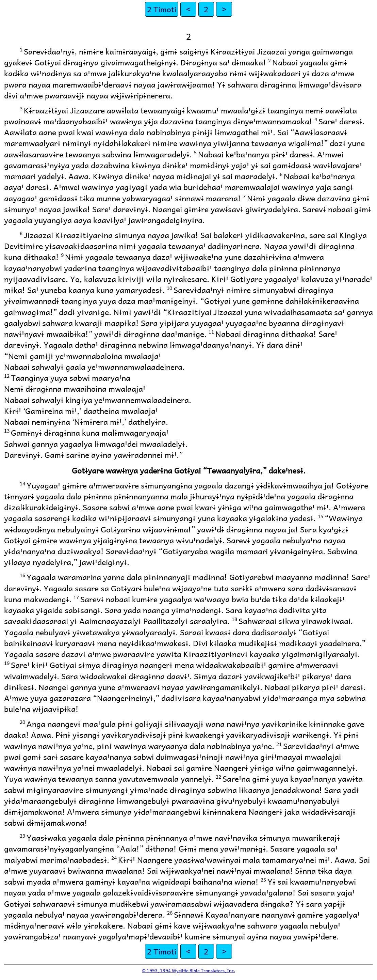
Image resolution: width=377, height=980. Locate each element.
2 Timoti (162, 9)
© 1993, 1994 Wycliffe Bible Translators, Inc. (189, 970)
